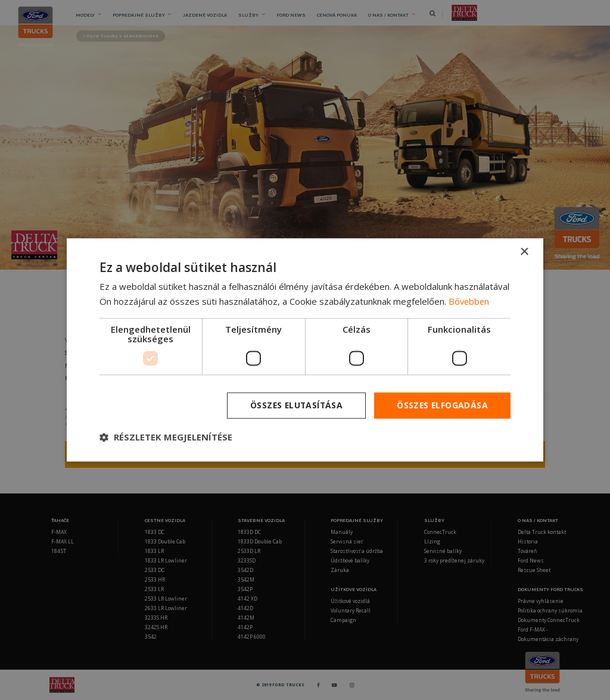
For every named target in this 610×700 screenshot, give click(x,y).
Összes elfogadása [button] (442, 405)
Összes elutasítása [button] (294, 405)
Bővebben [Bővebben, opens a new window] (470, 301)
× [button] (524, 252)
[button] (166, 437)
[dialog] (305, 350)
